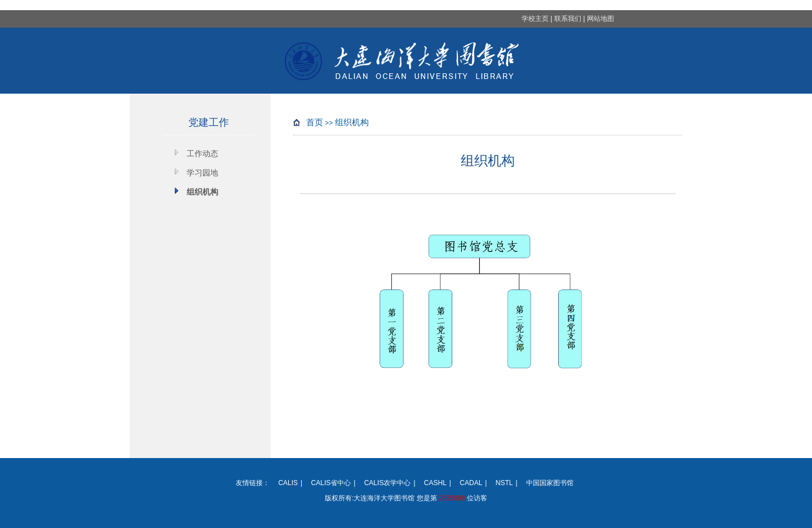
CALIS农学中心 (388, 483)
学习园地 (202, 173)
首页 (315, 122)
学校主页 (535, 19)
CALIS (288, 483)
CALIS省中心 (331, 483)
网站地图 (601, 19)
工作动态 (202, 153)
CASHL (435, 483)
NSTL (504, 483)
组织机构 (202, 192)
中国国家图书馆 (550, 483)
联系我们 (568, 19)
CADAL (471, 483)
